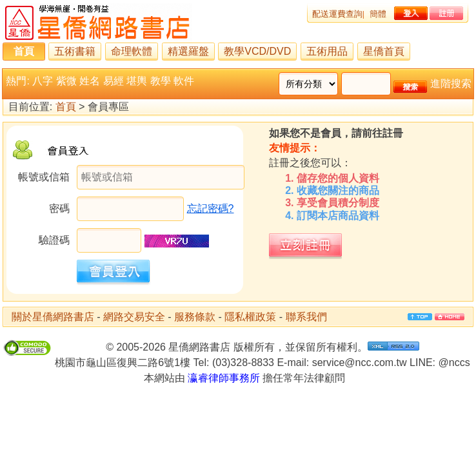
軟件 (184, 81)
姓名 (90, 81)
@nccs (454, 362)
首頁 (24, 51)
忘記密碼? (211, 208)
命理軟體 (132, 51)
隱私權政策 (250, 317)
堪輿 (137, 81)
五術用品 (327, 51)
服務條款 (195, 317)
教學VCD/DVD (257, 51)
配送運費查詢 (337, 14)
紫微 (66, 81)
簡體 (378, 14)
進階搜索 (451, 83)
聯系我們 (306, 317)
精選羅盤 (188, 51)
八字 (43, 81)
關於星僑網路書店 (53, 317)
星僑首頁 (384, 51)
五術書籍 (75, 51)
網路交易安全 (134, 317)
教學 (161, 81)
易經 (114, 81)
